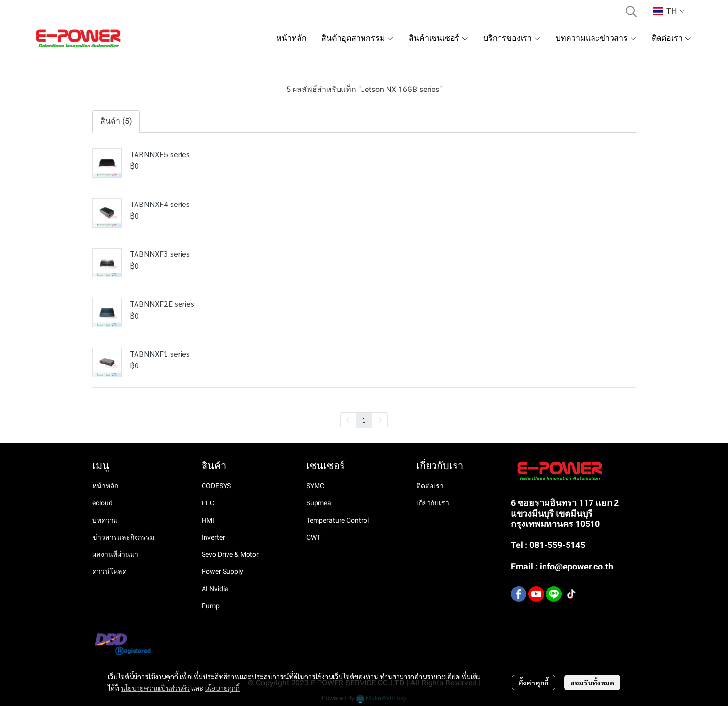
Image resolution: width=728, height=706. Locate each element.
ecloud (102, 503)
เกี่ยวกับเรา (433, 503)
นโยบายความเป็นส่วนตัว (155, 688)
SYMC (315, 486)
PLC (208, 503)
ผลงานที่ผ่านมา (115, 554)
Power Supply (222, 571)
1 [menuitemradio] (364, 420)
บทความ (105, 520)
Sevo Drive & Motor (230, 554)
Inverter (213, 537)
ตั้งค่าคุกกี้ (534, 683)
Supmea (319, 503)
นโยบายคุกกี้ (222, 688)
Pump (211, 606)
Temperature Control (338, 520)
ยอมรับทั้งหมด (592, 683)
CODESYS (216, 486)
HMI (208, 520)
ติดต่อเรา (430, 486)
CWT (313, 537)
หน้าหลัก (105, 486)
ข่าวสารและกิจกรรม (123, 537)
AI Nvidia (215, 589)
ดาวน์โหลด (110, 571)
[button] (631, 11)
